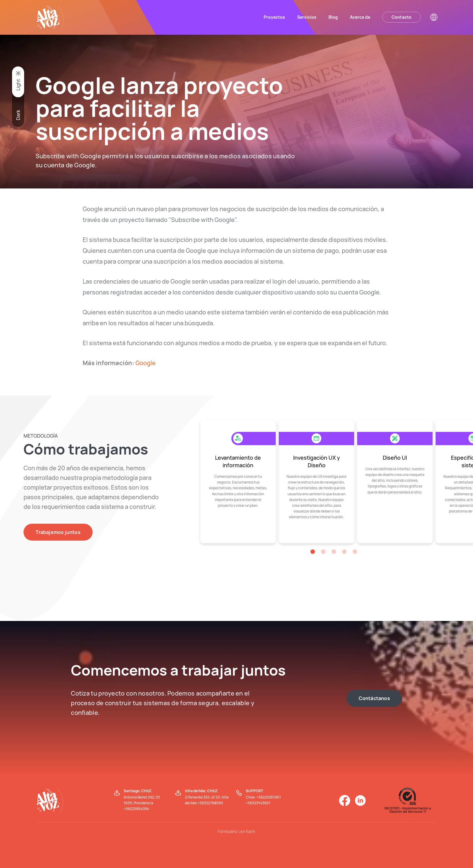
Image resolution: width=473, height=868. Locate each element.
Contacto (402, 17)
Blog (333, 17)
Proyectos (274, 17)
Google (146, 363)
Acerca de (360, 17)
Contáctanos (374, 698)
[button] (313, 552)
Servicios (307, 17)
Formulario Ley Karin (237, 831)
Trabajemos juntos (58, 532)
